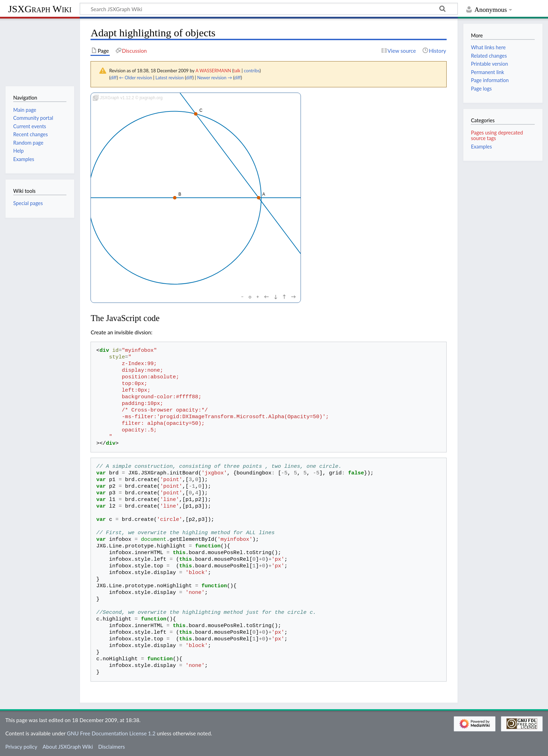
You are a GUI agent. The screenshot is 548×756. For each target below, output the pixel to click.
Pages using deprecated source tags (497, 135)
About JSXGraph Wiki (68, 747)
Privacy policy (21, 747)
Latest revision (170, 78)
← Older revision (136, 78)
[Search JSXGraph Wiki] (269, 9)
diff (113, 78)
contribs (252, 71)
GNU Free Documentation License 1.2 (111, 733)
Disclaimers (111, 747)
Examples (481, 147)
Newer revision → (215, 78)
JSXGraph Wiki (40, 9)
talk (237, 71)
